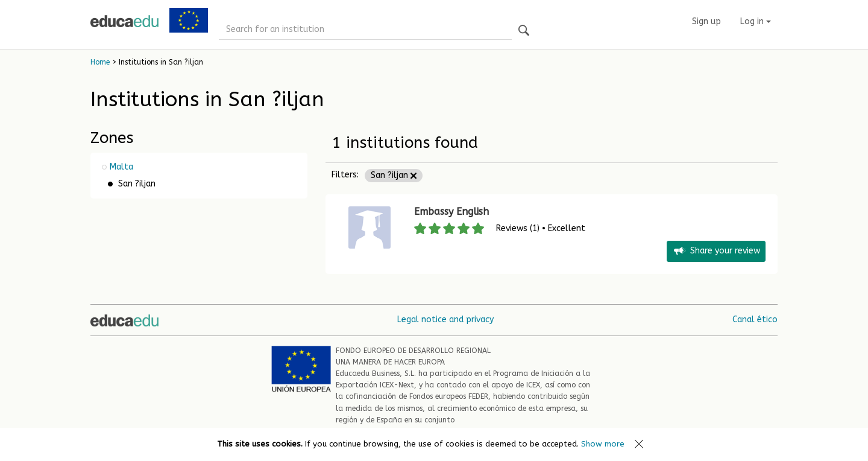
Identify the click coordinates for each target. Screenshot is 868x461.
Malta (121, 167)
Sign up (706, 21)
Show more (603, 444)
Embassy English (451, 211)
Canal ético (755, 320)
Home (100, 62)
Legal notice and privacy (445, 320)
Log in (756, 21)
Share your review (716, 251)
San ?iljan (394, 175)
